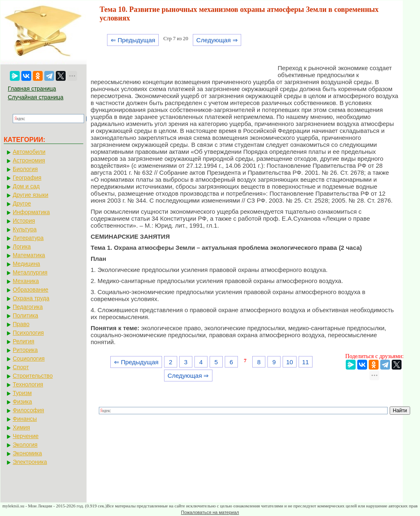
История (24, 221)
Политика (25, 315)
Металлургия (30, 272)
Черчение (26, 436)
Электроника (30, 462)
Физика (22, 402)
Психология (28, 333)
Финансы (25, 419)
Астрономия (29, 160)
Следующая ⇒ (217, 40)
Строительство (33, 376)
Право (21, 324)
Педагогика (28, 307)
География (27, 178)
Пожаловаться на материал (210, 512)
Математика (29, 255)
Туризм (22, 393)
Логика (22, 247)
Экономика (27, 453)
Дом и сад (26, 186)
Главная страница (32, 89)
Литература (28, 238)
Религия (24, 341)
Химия (21, 427)
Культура (25, 229)
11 (305, 362)
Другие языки (31, 195)
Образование (31, 290)
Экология (25, 445)
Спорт (21, 367)
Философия (28, 410)
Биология (25, 169)
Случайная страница (36, 97)
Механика (26, 281)
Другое (22, 203)
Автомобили (29, 152)
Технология (28, 384)
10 (290, 362)
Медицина (26, 264)
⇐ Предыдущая (133, 40)
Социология (29, 358)
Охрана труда (31, 298)
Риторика (25, 350)
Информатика (31, 212)
